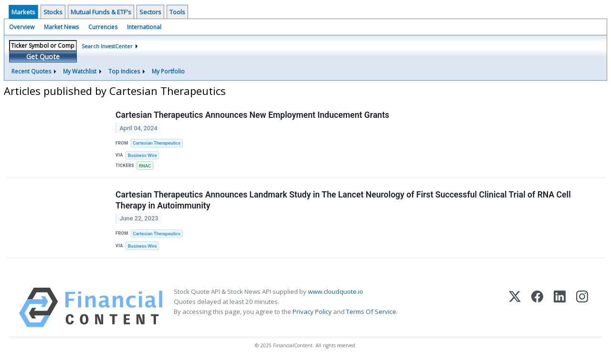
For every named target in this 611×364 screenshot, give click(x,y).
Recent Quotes (31, 71)
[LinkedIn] (560, 307)
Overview (22, 27)
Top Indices (124, 71)
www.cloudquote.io (336, 291)
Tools (177, 12)
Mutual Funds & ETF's (101, 12)
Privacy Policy (312, 312)
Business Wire (142, 155)
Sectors (150, 12)
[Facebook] (537, 307)
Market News (61, 27)
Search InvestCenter (107, 46)
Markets (23, 12)
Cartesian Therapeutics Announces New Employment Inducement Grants (252, 115)
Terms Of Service (371, 312)
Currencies (103, 27)
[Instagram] (582, 307)
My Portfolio (168, 71)
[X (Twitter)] (515, 307)
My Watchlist (80, 71)
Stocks (53, 12)
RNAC (145, 166)
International (144, 27)
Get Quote (43, 57)
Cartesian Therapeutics (157, 143)
